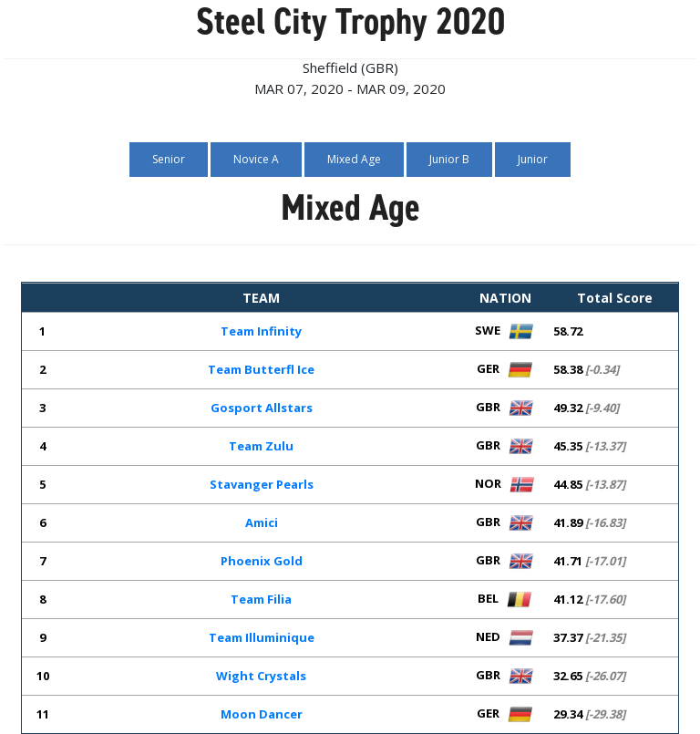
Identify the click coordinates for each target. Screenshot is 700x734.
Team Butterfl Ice (261, 369)
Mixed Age (354, 159)
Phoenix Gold (262, 561)
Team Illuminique (262, 637)
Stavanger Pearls (262, 484)
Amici (262, 522)
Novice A (256, 159)
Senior (169, 159)
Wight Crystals (261, 676)
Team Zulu (261, 446)
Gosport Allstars (262, 408)
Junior (533, 159)
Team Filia (261, 599)
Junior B (449, 159)
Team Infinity (261, 331)
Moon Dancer (262, 714)
